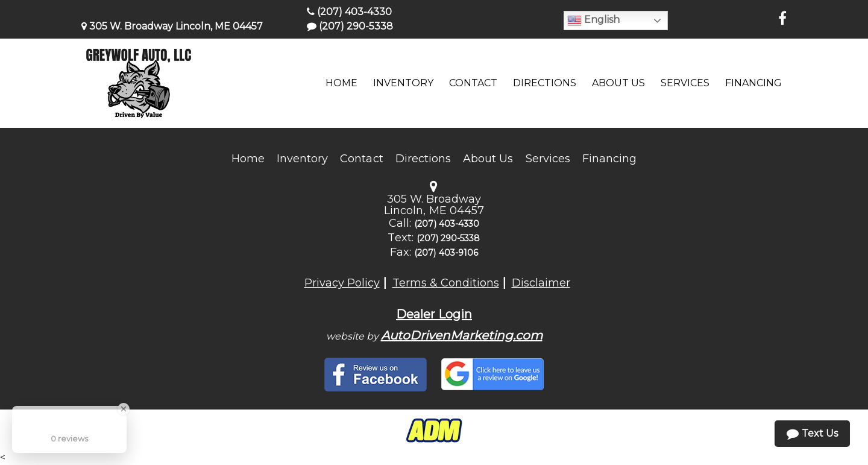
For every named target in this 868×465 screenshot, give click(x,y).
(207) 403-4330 (349, 12)
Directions (423, 159)
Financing (609, 159)
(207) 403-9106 (446, 253)
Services (548, 159)
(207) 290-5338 (350, 26)
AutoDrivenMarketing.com (462, 335)
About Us (488, 159)
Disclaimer (541, 283)
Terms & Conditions (446, 283)
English (593, 21)
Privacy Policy (342, 283)
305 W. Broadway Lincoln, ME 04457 (172, 26)
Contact (361, 159)
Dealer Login (434, 314)
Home (248, 159)
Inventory (302, 159)
